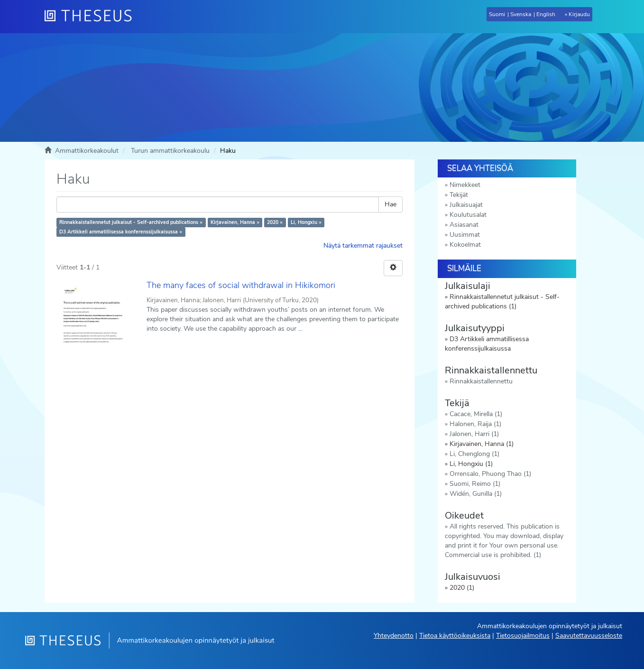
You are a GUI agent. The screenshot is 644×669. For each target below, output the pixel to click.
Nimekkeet (465, 185)
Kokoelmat (465, 245)
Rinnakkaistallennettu (481, 381)
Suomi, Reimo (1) (475, 484)
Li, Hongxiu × (306, 222)
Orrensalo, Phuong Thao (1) (490, 474)
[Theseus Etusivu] (92, 17)
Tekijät (459, 195)
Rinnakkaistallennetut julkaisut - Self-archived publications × (131, 222)
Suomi (497, 14)
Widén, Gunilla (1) (476, 494)
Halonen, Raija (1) (475, 424)
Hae (391, 204)
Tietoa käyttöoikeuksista (455, 636)
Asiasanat (464, 225)
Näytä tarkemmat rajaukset (363, 246)
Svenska (521, 14)
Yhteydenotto (394, 636)
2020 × (275, 222)
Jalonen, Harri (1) (474, 434)
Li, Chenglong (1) (474, 454)
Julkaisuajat (466, 205)
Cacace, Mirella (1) (476, 414)
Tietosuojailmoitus (523, 636)
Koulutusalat (468, 215)
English (546, 14)
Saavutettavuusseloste (589, 636)
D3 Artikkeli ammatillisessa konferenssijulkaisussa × (121, 232)
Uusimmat (465, 235)
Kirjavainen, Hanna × (235, 222)
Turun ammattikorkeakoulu (170, 151)
